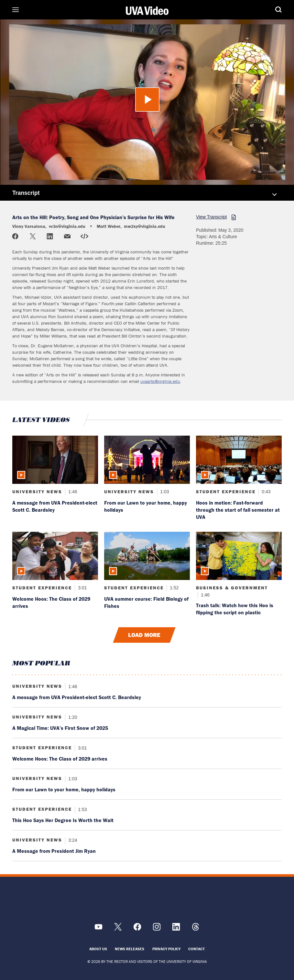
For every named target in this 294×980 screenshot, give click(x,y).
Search (269, 10)
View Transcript (211, 217)
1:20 (72, 717)
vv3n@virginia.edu (67, 226)
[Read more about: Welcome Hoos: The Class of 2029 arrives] (55, 556)
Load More (144, 635)
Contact (196, 949)
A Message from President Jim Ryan (54, 851)
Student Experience (226, 492)
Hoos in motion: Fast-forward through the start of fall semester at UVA (238, 510)
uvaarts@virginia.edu (160, 381)
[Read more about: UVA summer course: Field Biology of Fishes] (147, 556)
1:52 (174, 588)
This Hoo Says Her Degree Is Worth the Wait (63, 820)
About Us (98, 949)
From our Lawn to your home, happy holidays (64, 789)
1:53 (82, 809)
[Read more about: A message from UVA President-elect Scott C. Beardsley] (55, 460)
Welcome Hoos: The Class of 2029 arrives (60, 759)
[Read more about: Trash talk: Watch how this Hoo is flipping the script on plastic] (239, 556)
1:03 (164, 492)
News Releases (130, 949)
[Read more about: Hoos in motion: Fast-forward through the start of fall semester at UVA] (239, 460)
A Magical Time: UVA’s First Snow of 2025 (60, 728)
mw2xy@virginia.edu (145, 226)
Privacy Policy (166, 949)
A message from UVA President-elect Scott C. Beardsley (77, 697)
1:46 (72, 492)
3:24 (72, 840)
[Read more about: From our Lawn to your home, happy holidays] (147, 460)
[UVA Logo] (147, 901)
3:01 (82, 588)
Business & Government (232, 588)
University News (37, 492)
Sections (25, 10)
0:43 (265, 492)
